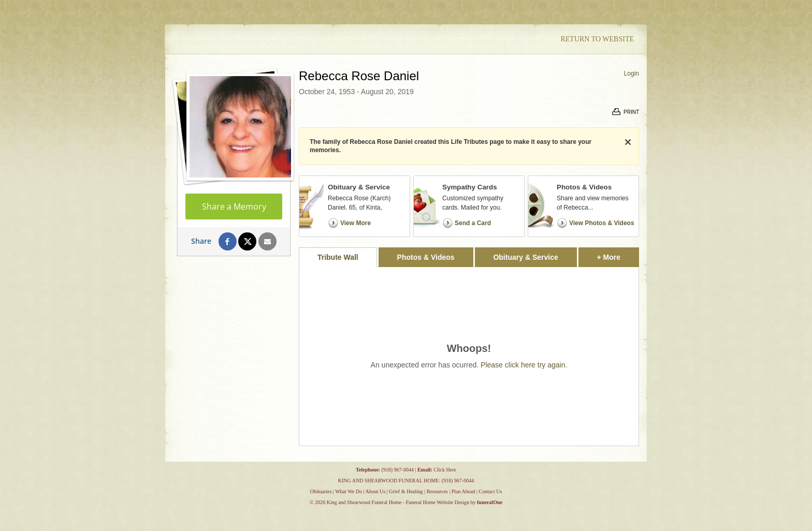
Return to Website (597, 39)
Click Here (445, 470)
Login (632, 73)
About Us (375, 491)
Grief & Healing (406, 491)
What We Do (349, 491)
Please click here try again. (524, 365)
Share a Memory (234, 207)
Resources (437, 491)
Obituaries (321, 491)
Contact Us (491, 491)
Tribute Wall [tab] (338, 257)
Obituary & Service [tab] (525, 257)
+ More (618, 254)
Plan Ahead (463, 491)
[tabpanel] (469, 356)
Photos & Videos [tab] (426, 257)
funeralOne (490, 502)
